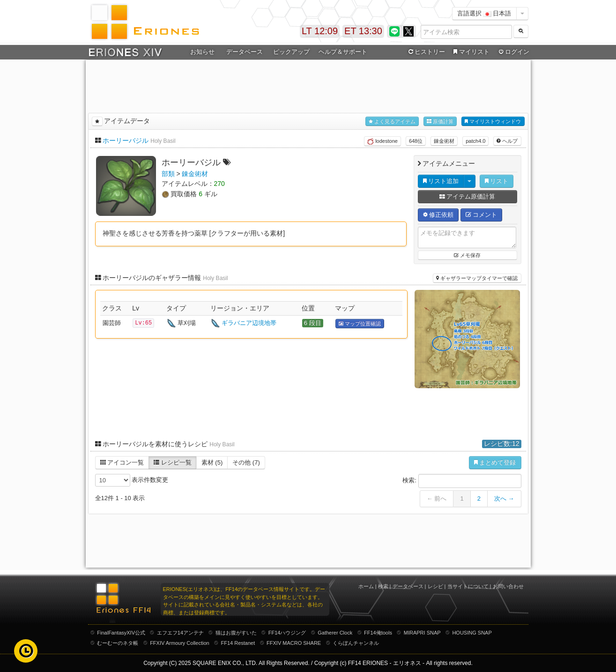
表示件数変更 (132, 480)
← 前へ (437, 498)
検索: (462, 481)
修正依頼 (438, 215)
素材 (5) (212, 462)
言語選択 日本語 (484, 13)
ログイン (513, 52)
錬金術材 (444, 141)
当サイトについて (468, 586)
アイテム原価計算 (468, 196)
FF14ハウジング (287, 633)
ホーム (366, 586)
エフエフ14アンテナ (180, 633)
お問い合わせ (508, 586)
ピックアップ (291, 52)
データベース (245, 52)
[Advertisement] (308, 85)
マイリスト (471, 52)
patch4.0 (475, 141)
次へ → (504, 498)
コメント (482, 215)
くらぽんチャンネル (356, 643)
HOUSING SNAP (472, 633)
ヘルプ (507, 141)
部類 (168, 174)
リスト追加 (441, 181)
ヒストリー (426, 52)
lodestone (382, 141)
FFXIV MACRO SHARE (294, 643)
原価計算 (440, 122)
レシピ (435, 586)
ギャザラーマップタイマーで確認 (477, 278)
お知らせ (202, 52)
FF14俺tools (378, 633)
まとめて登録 (495, 462)
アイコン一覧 (122, 462)
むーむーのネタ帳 (118, 643)
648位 (416, 141)
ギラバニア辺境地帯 (249, 323)
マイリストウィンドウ (493, 122)
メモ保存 (467, 255)
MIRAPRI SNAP (422, 633)
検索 (383, 586)
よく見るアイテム (392, 122)
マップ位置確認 (360, 324)
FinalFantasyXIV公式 (121, 633)
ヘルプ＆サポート (343, 52)
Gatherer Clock (335, 633)
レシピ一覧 (173, 462)
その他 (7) (246, 462)
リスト (497, 181)
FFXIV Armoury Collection (180, 643)
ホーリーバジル (126, 140)
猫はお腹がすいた (236, 633)
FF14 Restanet (238, 643)
